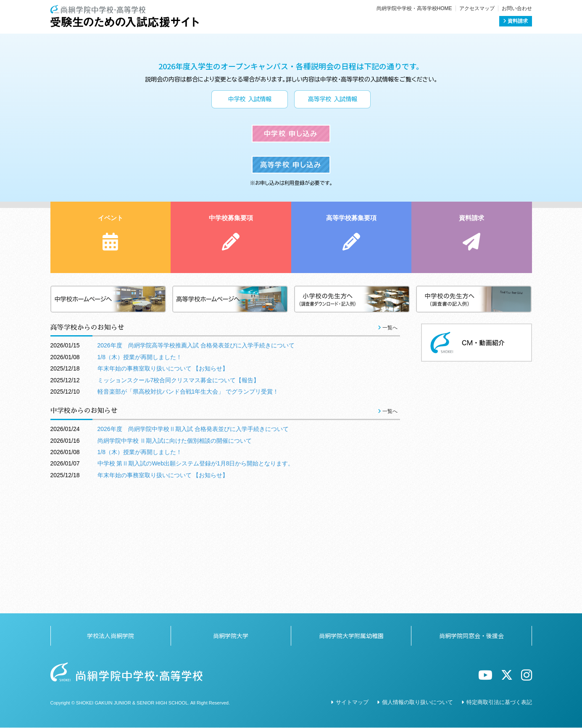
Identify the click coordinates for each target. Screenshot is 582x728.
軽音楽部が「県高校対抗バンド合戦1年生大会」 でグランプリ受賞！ (188, 517)
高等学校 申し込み (291, 297)
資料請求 (515, 21)
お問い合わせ (517, 8)
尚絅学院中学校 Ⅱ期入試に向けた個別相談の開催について (175, 566)
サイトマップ (352, 702)
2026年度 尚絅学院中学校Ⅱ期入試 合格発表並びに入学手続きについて (193, 555)
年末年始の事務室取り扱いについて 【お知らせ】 (163, 494)
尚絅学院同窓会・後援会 (471, 636)
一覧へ (388, 453)
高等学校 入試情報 (333, 142)
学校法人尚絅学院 (111, 636)
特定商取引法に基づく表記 (499, 702)
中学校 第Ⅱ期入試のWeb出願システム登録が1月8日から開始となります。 (196, 589)
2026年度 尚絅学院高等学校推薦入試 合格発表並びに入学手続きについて (196, 471)
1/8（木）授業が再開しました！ (140, 482)
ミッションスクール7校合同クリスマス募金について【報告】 (179, 505)
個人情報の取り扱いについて (417, 702)
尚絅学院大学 (231, 636)
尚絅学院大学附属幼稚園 (351, 636)
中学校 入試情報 (250, 142)
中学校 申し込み (291, 221)
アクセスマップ (477, 8)
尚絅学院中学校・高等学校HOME (414, 8)
